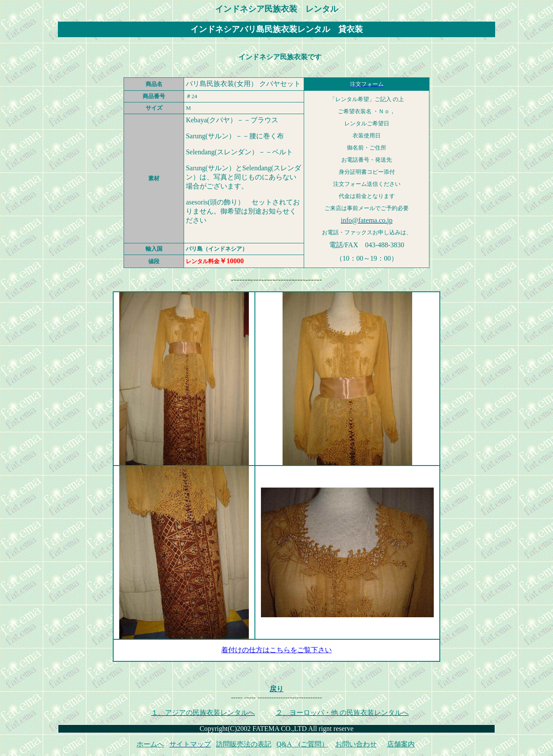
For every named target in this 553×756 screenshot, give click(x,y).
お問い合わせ (356, 744)
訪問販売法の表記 (244, 744)
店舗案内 (401, 744)
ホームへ (150, 744)
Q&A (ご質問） (302, 744)
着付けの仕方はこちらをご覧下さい (276, 650)
